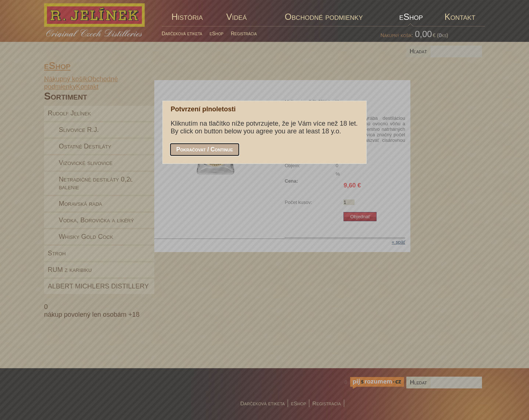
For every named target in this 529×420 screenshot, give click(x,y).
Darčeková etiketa (182, 33)
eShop (217, 33)
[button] (205, 150)
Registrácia (244, 33)
